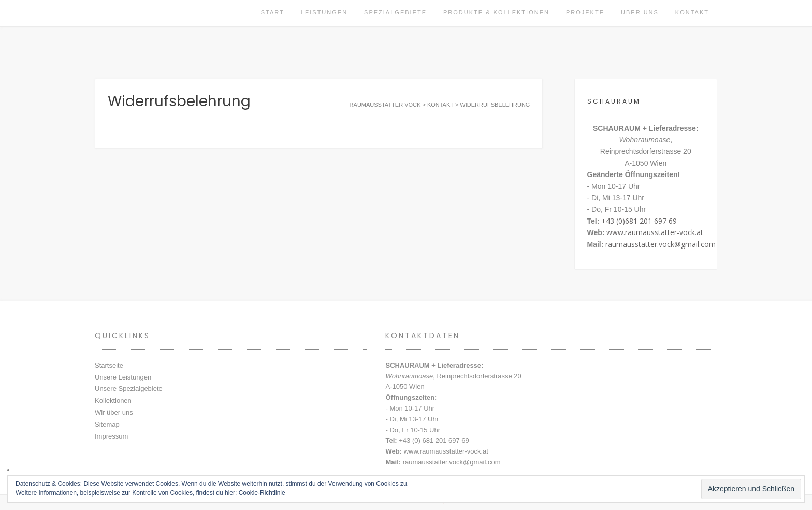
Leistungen (324, 12)
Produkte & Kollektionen (496, 12)
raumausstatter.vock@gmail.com (661, 244)
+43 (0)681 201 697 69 (639, 221)
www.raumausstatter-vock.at (655, 232)
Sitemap (107, 424)
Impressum (111, 436)
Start (273, 12)
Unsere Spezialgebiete (129, 389)
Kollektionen (113, 400)
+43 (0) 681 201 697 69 (434, 440)
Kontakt (692, 12)
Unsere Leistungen (123, 377)
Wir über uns (114, 412)
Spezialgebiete (395, 12)
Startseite (109, 365)
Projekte (585, 12)
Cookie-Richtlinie (262, 493)
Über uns (640, 12)
